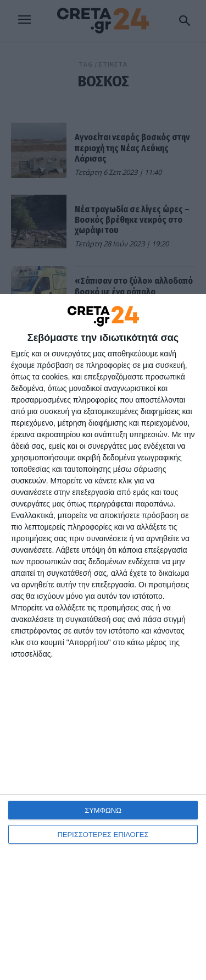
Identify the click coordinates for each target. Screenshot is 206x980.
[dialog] (103, 637)
